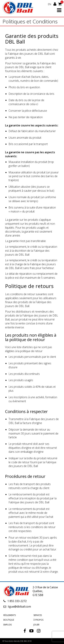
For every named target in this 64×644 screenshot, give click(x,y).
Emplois (8, 625)
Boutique (9, 620)
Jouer (36, 625)
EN (49, 4)
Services (38, 615)
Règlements (10, 615)
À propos (38, 620)
